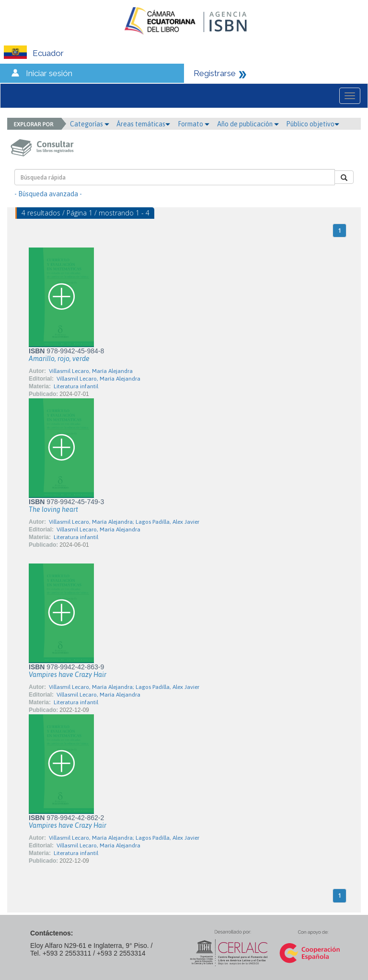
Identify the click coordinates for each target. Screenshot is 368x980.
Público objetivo (313, 124)
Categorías (90, 124)
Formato (194, 124)
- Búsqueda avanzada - (48, 194)
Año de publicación (248, 124)
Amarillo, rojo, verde (59, 359)
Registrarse (215, 73)
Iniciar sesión (49, 73)
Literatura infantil (76, 386)
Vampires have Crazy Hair (68, 675)
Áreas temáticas (143, 124)
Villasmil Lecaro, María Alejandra (91, 371)
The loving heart (53, 509)
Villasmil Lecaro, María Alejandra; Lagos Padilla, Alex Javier (124, 522)
